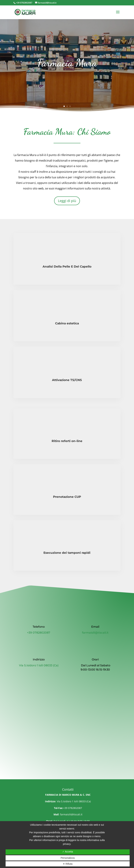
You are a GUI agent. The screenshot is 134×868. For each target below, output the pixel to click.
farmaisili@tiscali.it (71, 814)
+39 (39, 633)
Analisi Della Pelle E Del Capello (67, 267)
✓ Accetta (68, 852)
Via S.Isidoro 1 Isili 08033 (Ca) (39, 665)
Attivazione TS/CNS (67, 380)
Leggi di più (67, 201)
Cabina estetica (67, 323)
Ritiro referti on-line (67, 441)
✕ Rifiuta (68, 864)
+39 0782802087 (24, 3)
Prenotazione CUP (67, 497)
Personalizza (68, 858)
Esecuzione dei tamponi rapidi (67, 553)
